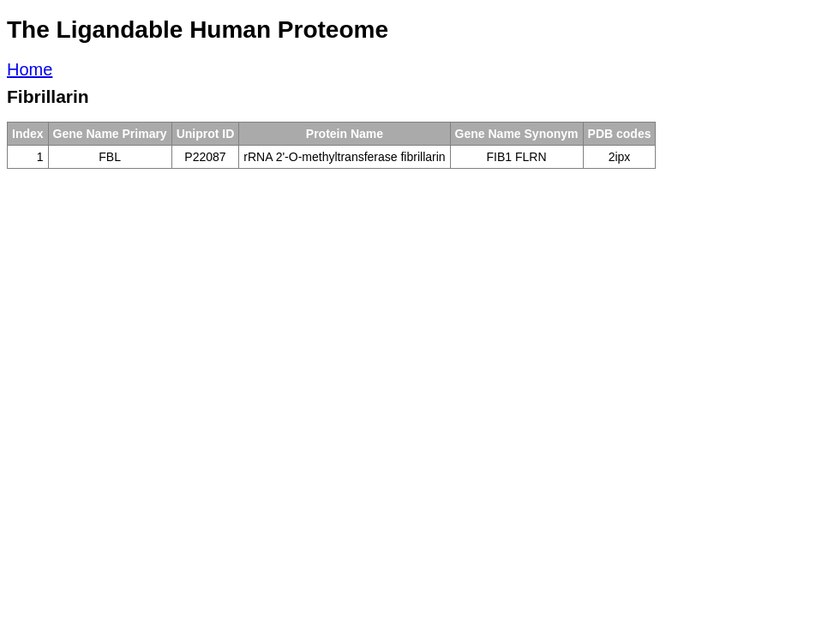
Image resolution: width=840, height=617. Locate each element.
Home (30, 69)
